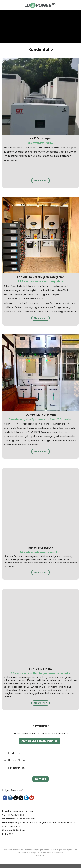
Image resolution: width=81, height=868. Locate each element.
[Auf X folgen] (21, 798)
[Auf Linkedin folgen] (26, 798)
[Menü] (4, 5)
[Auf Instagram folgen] (10, 798)
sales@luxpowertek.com (22, 811)
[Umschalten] (5, 753)
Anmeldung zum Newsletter (39, 741)
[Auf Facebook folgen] (5, 798)
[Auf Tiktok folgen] (16, 798)
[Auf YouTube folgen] (32, 798)
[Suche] (78, 5)
